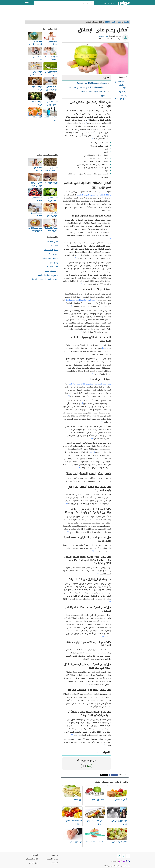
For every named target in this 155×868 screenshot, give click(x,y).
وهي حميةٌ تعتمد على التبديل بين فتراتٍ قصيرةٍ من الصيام (89, 384)
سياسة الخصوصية (52, 859)
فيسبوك (115, 775)
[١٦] (67, 503)
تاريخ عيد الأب (53, 254)
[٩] (103, 348)
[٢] (87, 123)
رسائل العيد (54, 263)
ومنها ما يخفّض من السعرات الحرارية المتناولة (93, 195)
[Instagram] (119, 856)
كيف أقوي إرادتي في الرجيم (121, 97)
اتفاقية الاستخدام (32, 859)
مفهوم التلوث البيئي (50, 258)
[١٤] (102, 422)
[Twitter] (123, 856)
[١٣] (82, 403)
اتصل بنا (35, 855)
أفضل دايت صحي (121, 81)
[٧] (72, 306)
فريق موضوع (34, 863)
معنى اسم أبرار (52, 267)
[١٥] (92, 438)
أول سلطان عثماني (51, 271)
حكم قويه (54, 246)
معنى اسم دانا (53, 242)
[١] (88, 120)
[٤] (92, 138)
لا (83, 766)
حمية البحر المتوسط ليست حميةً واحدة (81, 300)
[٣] (96, 135)
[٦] (63, 297)
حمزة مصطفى (103, 36)
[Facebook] (128, 856)
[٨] (82, 332)
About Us (55, 863)
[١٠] (91, 354)
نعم (90, 766)
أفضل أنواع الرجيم (123, 86)
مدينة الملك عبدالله (51, 250)
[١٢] (69, 396)
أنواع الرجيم (123, 92)
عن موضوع (54, 855)
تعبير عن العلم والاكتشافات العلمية (45, 279)
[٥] (110, 238)
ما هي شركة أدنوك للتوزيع (48, 275)
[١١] (93, 374)
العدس (92, 452)
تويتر (107, 775)
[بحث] (91, 3)
